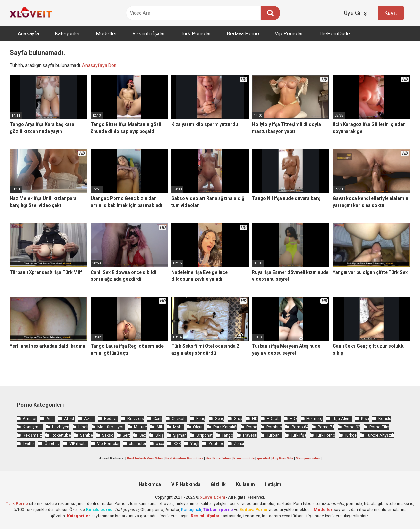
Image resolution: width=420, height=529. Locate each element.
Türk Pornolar (196, 34)
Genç (220, 419)
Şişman (180, 435)
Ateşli (69, 419)
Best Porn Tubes (218, 458)
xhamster (138, 443)
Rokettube (61, 435)
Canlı (158, 419)
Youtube (217, 443)
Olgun (198, 427)
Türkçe (351, 435)
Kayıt (391, 13)
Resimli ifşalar (149, 34)
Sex (143, 435)
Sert (126, 435)
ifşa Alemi (342, 419)
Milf (160, 427)
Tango (228, 435)
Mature (140, 427)
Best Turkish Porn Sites (145, 458)
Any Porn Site (283, 458)
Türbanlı (274, 435)
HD (255, 419)
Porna (252, 427)
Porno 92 (352, 427)
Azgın (89, 419)
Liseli (83, 427)
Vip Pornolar (289, 34)
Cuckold (179, 419)
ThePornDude (334, 34)
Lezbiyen (61, 427)
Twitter (29, 443)
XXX (177, 443)
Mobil (178, 427)
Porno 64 (300, 427)
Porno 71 (326, 427)
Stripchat (204, 435)
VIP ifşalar (79, 443)
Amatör (30, 419)
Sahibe (86, 435)
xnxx (160, 443)
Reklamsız (32, 435)
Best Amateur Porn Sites (184, 458)
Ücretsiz (52, 443)
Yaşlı (195, 443)
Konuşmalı (33, 427)
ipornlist (263, 458)
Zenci (239, 443)
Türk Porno (325, 435)
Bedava (111, 419)
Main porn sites (308, 458)
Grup (238, 419)
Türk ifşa (299, 435)
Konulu (385, 419)
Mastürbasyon (111, 427)
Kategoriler (67, 34)
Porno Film (379, 427)
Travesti (250, 435)
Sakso (108, 435)
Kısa (365, 419)
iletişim (273, 484)
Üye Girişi (356, 13)
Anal (51, 419)
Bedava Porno (243, 34)
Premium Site (244, 458)
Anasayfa (28, 34)
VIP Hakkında (186, 484)
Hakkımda (150, 484)
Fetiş (201, 419)
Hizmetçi (315, 419)
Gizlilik (218, 484)
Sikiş (159, 435)
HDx (294, 419)
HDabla (274, 419)
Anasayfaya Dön (99, 65)
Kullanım (245, 484)
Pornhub (274, 427)
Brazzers (136, 419)
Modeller (106, 34)
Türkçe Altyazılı (380, 435)
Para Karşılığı (225, 427)
